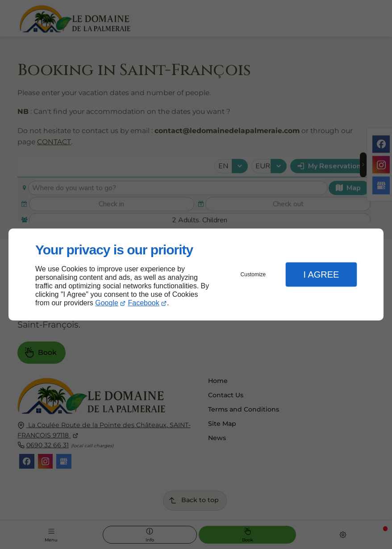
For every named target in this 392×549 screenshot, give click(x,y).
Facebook (144, 303)
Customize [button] (253, 274)
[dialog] (196, 275)
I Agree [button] (321, 274)
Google (107, 303)
